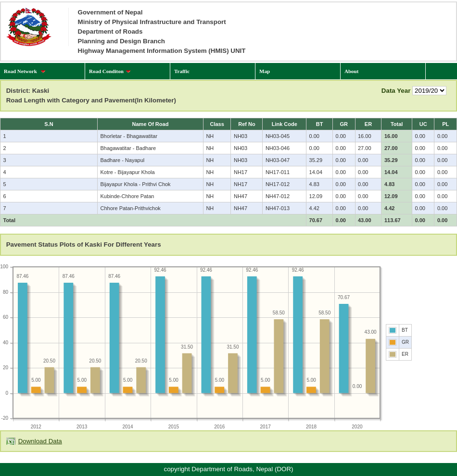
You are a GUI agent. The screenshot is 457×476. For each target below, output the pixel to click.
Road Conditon (110, 71)
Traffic (182, 71)
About (351, 71)
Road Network (25, 71)
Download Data (40, 441)
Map (265, 71)
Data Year (396, 91)
